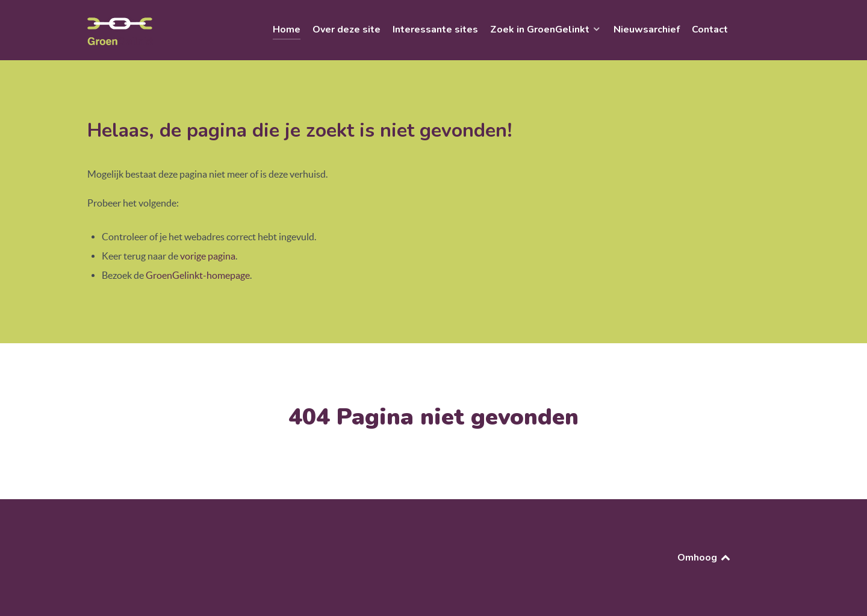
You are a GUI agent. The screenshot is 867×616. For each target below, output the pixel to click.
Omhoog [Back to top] (705, 558)
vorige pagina (208, 256)
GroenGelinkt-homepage (198, 275)
